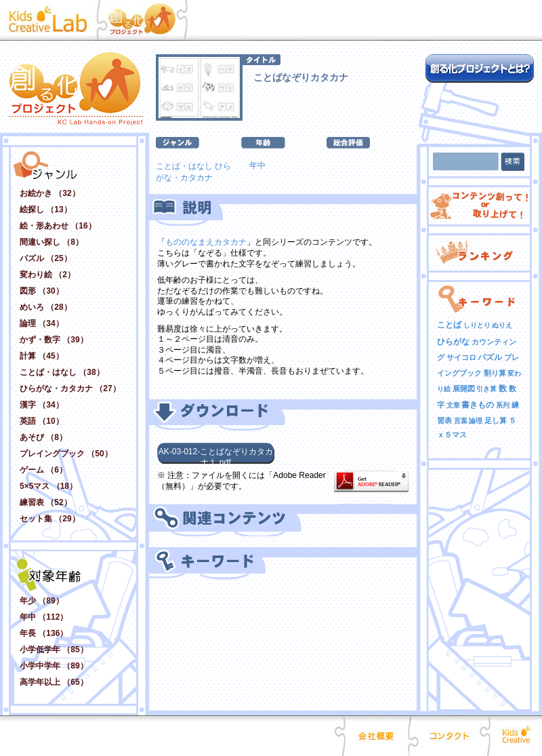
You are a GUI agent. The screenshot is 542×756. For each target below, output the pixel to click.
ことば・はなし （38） (62, 372)
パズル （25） (46, 258)
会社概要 (377, 736)
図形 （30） (42, 291)
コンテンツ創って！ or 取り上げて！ (479, 206)
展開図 (464, 389)
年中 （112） (44, 617)
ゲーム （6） (43, 470)
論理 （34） (42, 323)
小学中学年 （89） (54, 666)
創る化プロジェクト (149, 20)
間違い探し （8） (51, 242)
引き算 (486, 389)
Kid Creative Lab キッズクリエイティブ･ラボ (51, 20)
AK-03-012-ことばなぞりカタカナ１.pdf (216, 456)
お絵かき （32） (50, 193)
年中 (257, 165)
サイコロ (461, 357)
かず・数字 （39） (54, 340)
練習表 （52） (46, 502)
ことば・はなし (184, 166)
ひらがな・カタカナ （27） (70, 389)
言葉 (461, 421)
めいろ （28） (46, 307)
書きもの (478, 405)
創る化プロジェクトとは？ (480, 68)
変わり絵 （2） (47, 275)
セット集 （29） (50, 519)
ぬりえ (502, 325)
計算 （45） (42, 356)
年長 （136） (44, 633)
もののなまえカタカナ (206, 242)
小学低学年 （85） (54, 650)
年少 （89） (42, 601)
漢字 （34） (42, 405)
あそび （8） (43, 437)
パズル (490, 357)
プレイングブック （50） (66, 454)
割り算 (495, 373)
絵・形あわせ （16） (58, 226)
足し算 (496, 420)
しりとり (477, 325)
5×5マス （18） (48, 486)
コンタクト (449, 736)
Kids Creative (515, 736)
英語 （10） (42, 421)
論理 (476, 421)
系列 (503, 405)
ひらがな (453, 342)
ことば (449, 325)
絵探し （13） (46, 210)
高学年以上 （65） (54, 682)
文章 (453, 405)
